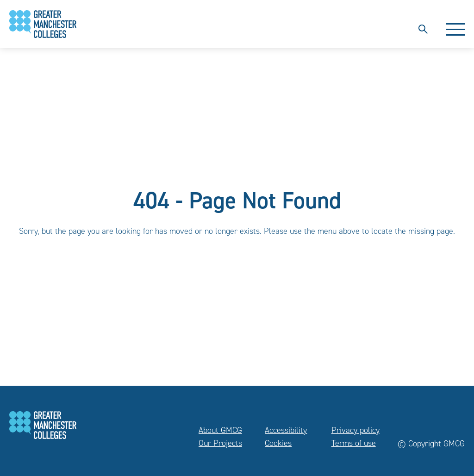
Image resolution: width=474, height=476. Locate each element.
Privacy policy (355, 430)
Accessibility (286, 430)
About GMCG (220, 430)
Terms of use (354, 443)
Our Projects (220, 443)
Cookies (278, 443)
